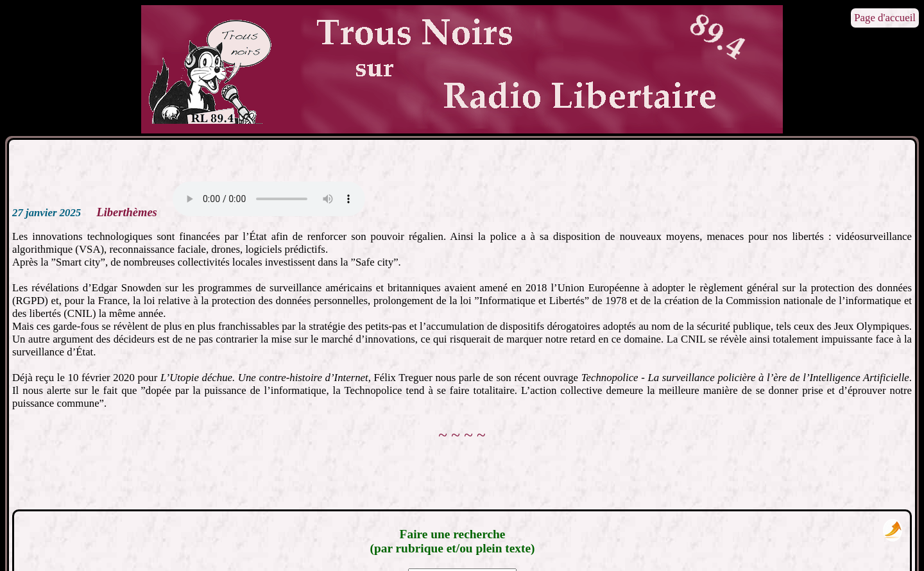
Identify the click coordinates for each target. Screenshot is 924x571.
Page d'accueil (885, 18)
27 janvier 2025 (47, 213)
